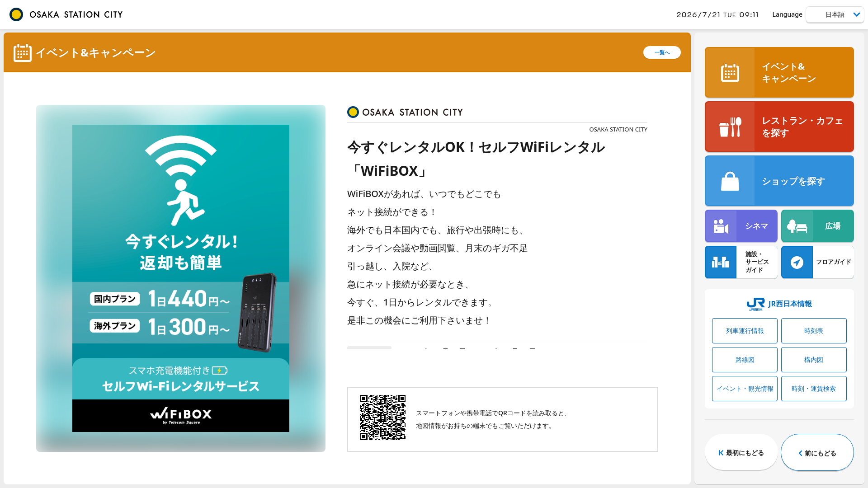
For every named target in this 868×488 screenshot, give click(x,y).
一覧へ (662, 52)
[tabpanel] (181, 278)
